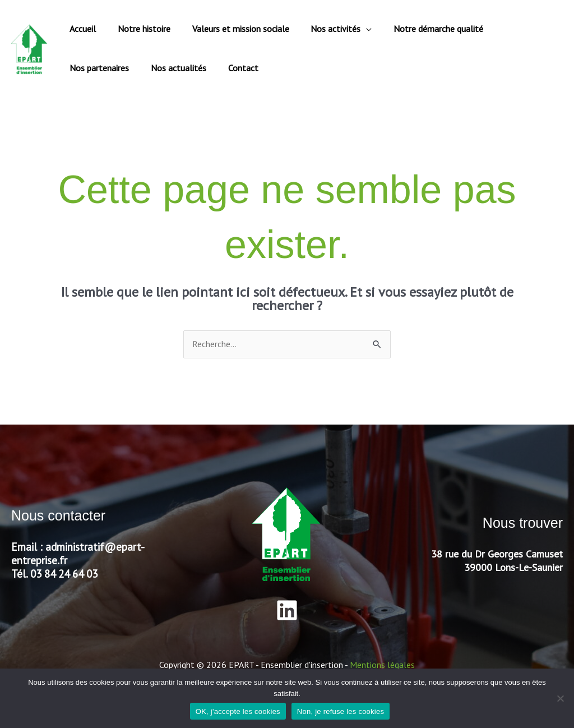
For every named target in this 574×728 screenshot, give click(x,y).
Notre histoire (138, 29)
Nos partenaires (514, 29)
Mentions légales (382, 665)
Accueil (81, 29)
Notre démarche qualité (422, 29)
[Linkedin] (287, 610)
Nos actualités (96, 68)
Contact (156, 68)
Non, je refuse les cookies (341, 711)
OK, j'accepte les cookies (238, 711)
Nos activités (323, 29)
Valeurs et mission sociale (231, 29)
